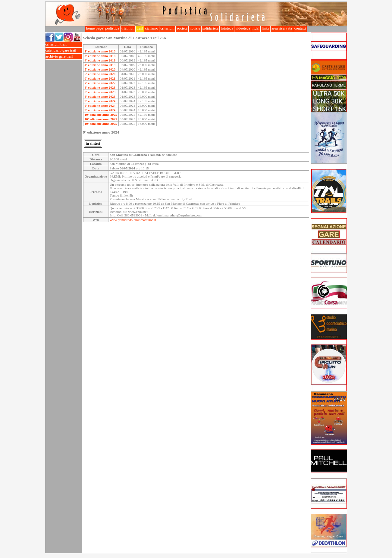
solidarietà (211, 28)
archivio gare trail (64, 57)
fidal (256, 28)
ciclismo (152, 28)
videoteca (243, 28)
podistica (112, 28)
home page (95, 28)
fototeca (227, 28)
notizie (195, 28)
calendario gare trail (64, 50)
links (265, 28)
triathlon (128, 28)
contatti (300, 28)
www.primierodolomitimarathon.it (133, 220)
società (182, 28)
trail (140, 28)
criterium (167, 28)
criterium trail (64, 44)
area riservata (282, 28)
